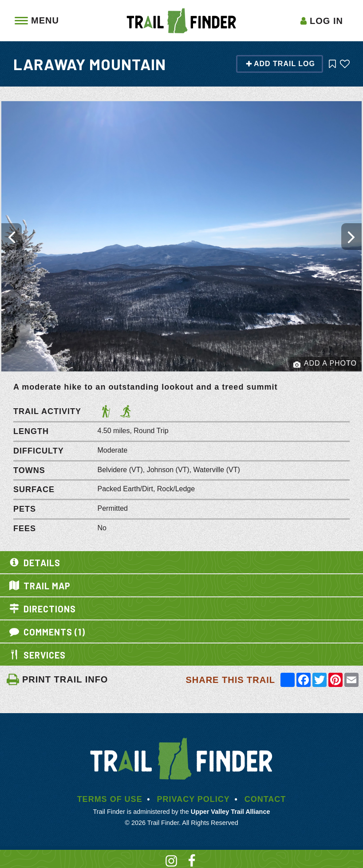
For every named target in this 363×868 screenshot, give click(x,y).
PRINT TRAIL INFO (57, 679)
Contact (265, 799)
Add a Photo (325, 364)
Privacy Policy (193, 799)
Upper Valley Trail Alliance (231, 812)
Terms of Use (110, 799)
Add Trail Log (280, 64)
